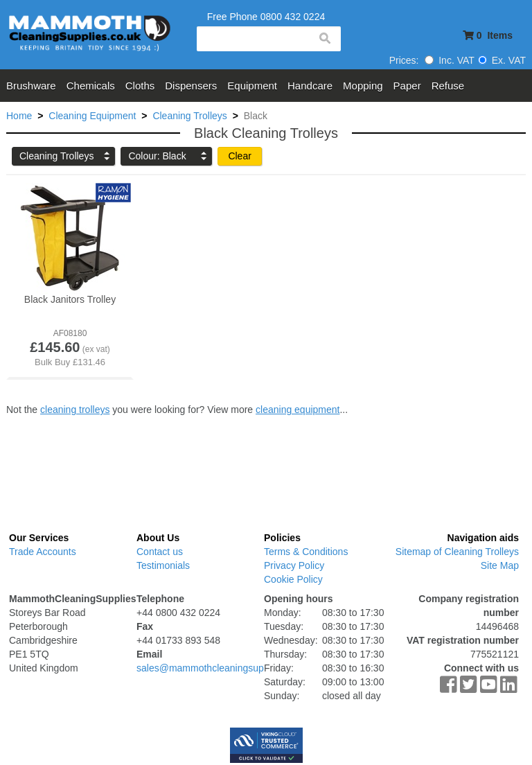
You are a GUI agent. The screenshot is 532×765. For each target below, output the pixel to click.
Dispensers (191, 86)
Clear (239, 156)
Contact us (160, 552)
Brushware (31, 86)
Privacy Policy (294, 565)
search (324, 39)
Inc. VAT (450, 60)
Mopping (363, 86)
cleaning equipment (298, 410)
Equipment (252, 86)
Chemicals (91, 86)
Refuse (448, 86)
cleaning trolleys (75, 410)
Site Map (500, 565)
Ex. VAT (502, 60)
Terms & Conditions (306, 552)
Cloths (140, 86)
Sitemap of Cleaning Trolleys (457, 552)
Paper (407, 86)
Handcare (310, 86)
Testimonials (163, 565)
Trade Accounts (43, 552)
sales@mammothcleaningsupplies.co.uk (223, 668)
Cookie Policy (293, 579)
